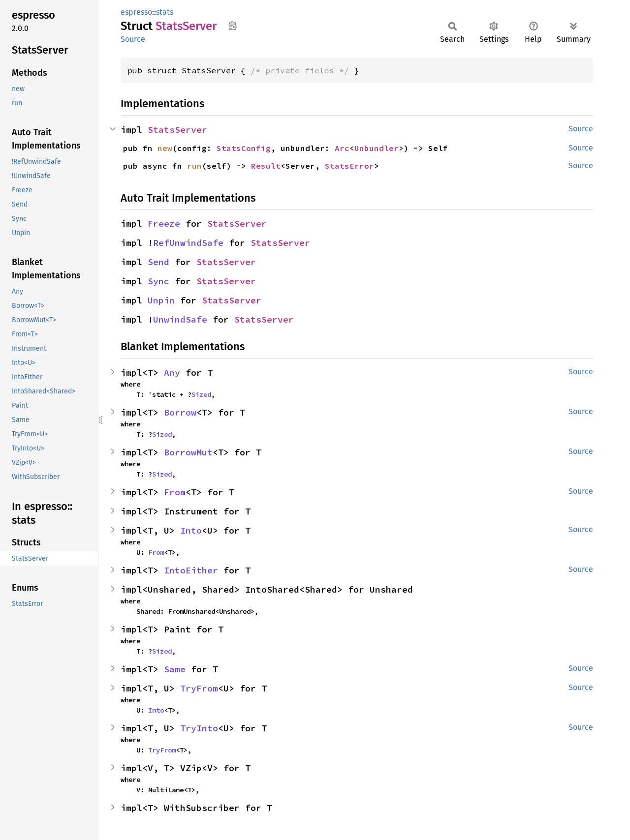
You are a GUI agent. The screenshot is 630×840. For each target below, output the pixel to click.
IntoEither (191, 570)
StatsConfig (244, 148)
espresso (136, 12)
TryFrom (199, 688)
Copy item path (233, 26)
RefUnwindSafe (188, 243)
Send (158, 262)
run (194, 166)
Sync (158, 281)
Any (172, 373)
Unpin (161, 300)
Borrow (180, 412)
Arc (342, 148)
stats (165, 12)
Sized (201, 394)
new (165, 148)
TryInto (199, 728)
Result (266, 166)
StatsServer (177, 130)
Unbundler (377, 148)
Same (175, 669)
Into (191, 530)
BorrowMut (188, 452)
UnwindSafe (180, 319)
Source (133, 39)
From (175, 492)
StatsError (349, 166)
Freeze (164, 224)
